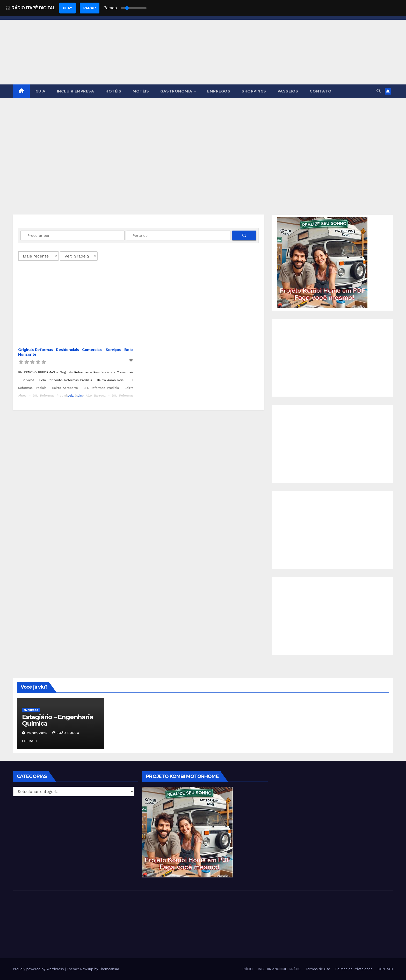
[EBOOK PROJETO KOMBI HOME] (322, 262)
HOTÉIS (113, 91)
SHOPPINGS (254, 91)
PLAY (68, 8)
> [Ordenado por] (38, 256)
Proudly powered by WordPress (39, 969)
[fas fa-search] (244, 235)
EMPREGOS (219, 91)
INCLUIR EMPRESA (76, 91)
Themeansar (109, 969)
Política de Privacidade (354, 969)
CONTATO (321, 91)
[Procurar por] (72, 235)
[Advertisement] (203, 137)
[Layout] (79, 256)
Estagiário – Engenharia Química (57, 720)
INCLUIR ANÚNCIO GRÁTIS (279, 969)
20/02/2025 (38, 733)
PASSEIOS (288, 91)
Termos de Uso (318, 969)
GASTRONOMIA (177, 91)
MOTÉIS (141, 91)
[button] (379, 91)
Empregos (31, 710)
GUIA (41, 91)
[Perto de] (178, 235)
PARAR (90, 8)
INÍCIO (248, 969)
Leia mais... (76, 396)
